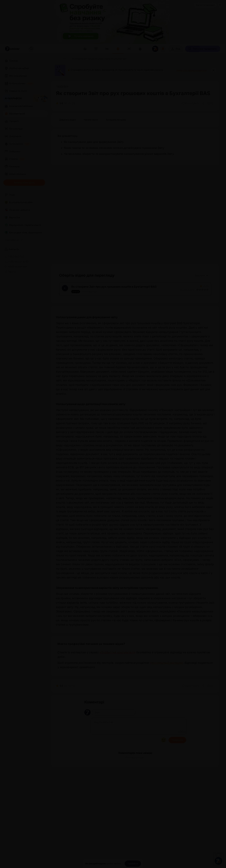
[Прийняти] (133, 864)
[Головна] (55, 59)
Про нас (11, 272)
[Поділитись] (203, 103)
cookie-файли (114, 864)
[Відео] (65, 59)
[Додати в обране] (210, 103)
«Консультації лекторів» (166, 667)
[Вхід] (176, 49)
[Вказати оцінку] (195, 292)
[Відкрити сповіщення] (163, 49)
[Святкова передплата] (203, 49)
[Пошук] (31, 49)
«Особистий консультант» (117, 657)
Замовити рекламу (205, 5)
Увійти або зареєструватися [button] (191, 70)
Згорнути (201, 275)
